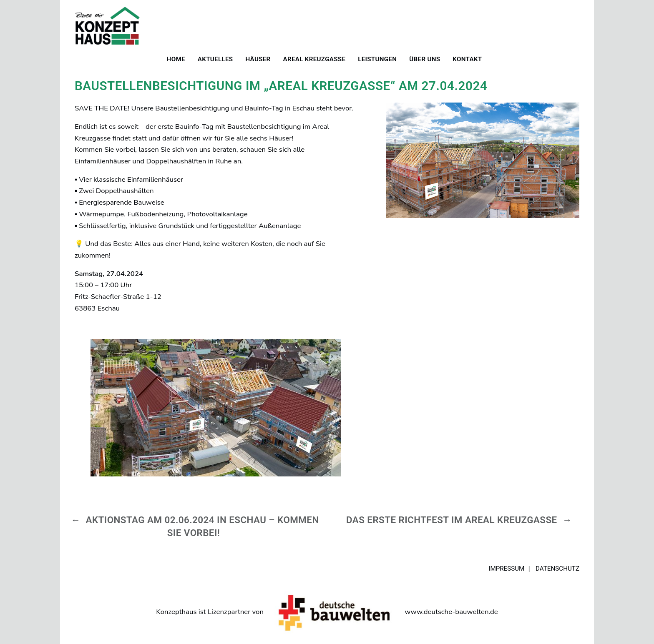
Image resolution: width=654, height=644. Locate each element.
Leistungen (377, 59)
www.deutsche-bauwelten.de (451, 612)
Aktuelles (215, 59)
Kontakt (467, 59)
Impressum (506, 569)
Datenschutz (557, 569)
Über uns (425, 59)
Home (176, 59)
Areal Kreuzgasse (314, 59)
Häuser (258, 59)
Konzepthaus (107, 26)
